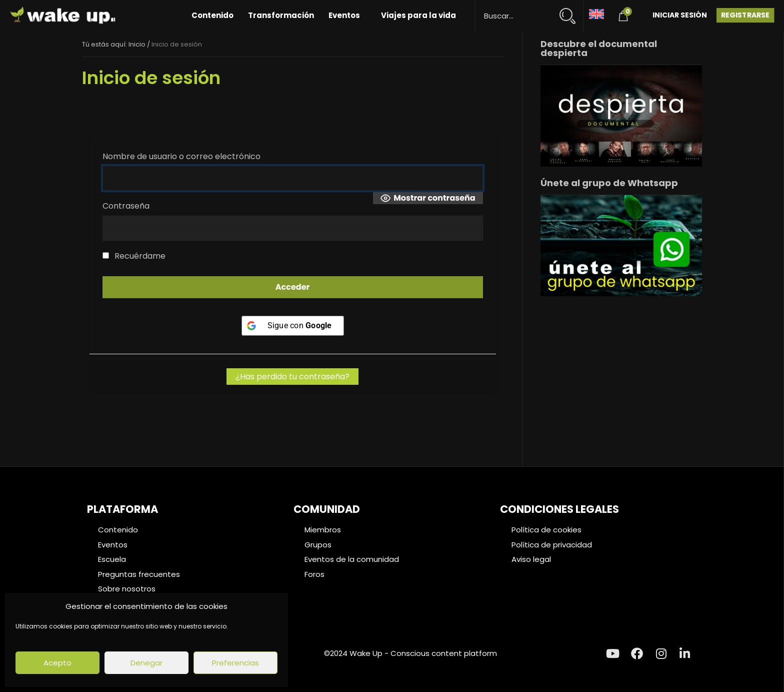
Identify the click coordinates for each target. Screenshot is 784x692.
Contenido (212, 15)
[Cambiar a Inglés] (596, 13)
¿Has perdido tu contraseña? (292, 377)
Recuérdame (134, 256)
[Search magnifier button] (572, 11)
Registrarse (745, 15)
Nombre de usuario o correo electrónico (181, 156)
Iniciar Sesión (680, 15)
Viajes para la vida (418, 15)
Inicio (137, 44)
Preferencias (235, 663)
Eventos (344, 15)
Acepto (57, 663)
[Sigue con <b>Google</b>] (293, 326)
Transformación (281, 15)
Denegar (146, 663)
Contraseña (126, 206)
